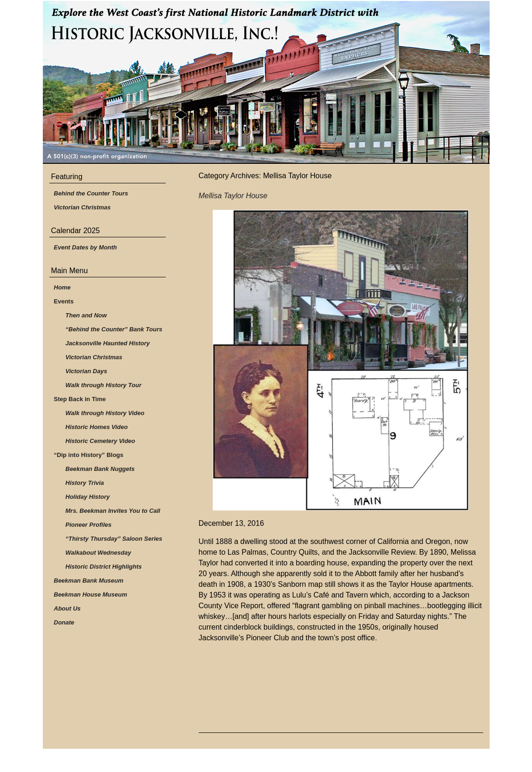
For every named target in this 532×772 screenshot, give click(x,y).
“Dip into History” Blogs (89, 455)
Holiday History (88, 497)
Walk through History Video (105, 413)
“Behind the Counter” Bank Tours (114, 329)
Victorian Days (87, 371)
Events (64, 301)
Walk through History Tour (104, 385)
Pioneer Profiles (89, 525)
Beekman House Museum (91, 594)
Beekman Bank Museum (89, 581)
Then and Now (86, 315)
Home (62, 287)
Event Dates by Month (86, 247)
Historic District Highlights (104, 567)
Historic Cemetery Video (101, 441)
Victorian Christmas (82, 207)
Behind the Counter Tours (91, 193)
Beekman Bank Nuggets (100, 469)
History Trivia (85, 483)
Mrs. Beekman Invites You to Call (113, 511)
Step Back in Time (80, 399)
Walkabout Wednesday (98, 553)
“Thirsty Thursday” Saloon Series (114, 539)
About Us (67, 608)
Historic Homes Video (97, 427)
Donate (64, 622)
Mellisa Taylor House (233, 196)
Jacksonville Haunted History (108, 343)
